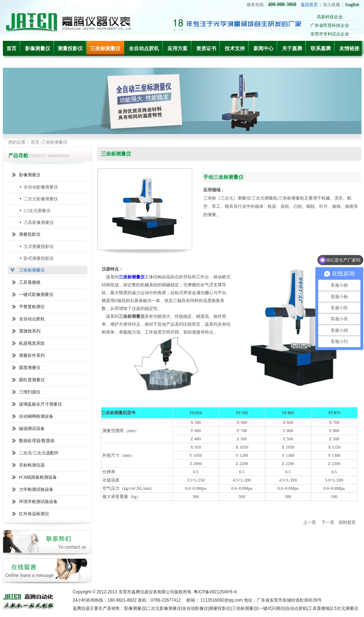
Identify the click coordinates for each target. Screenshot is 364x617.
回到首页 (347, 522)
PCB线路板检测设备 (38, 477)
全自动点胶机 (144, 49)
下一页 (328, 522)
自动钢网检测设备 (36, 416)
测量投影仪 (70, 49)
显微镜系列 (30, 331)
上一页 (310, 522)
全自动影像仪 (195, 608)
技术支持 (235, 49)
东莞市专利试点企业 (330, 34)
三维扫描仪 (30, 392)
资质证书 (206, 49)
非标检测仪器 (32, 465)
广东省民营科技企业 (330, 25)
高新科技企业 (330, 17)
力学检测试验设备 (36, 489)
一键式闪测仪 (272, 608)
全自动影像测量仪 (41, 187)
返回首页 (309, 5)
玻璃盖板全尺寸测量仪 (40, 404)
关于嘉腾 (292, 49)
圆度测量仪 (30, 368)
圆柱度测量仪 (32, 380)
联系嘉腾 (321, 49)
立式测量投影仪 (39, 247)
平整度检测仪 (32, 307)
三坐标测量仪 (105, 49)
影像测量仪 (38, 49)
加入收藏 (331, 5)
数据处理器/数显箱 (37, 441)
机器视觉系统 (32, 343)
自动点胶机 (296, 608)
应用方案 (178, 49)
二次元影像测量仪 (41, 199)
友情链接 (349, 49)
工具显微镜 (30, 282)
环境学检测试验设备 (38, 502)
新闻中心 (263, 49)
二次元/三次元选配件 (39, 453)
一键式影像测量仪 (36, 295)
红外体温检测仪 (34, 514)
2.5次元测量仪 (37, 211)
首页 (11, 49)
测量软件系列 (32, 355)
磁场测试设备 (32, 429)
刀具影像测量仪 (39, 223)
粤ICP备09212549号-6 (215, 592)
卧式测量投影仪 (39, 258)
